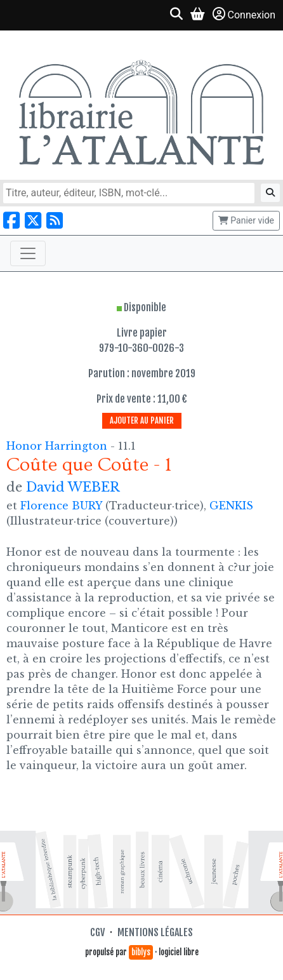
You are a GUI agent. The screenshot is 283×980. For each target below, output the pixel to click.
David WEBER (73, 487)
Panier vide (246, 220)
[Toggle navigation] (28, 253)
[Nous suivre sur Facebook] (11, 221)
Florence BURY (61, 506)
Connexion (244, 14)
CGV (97, 932)
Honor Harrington (58, 446)
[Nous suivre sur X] (33, 221)
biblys (141, 952)
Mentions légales (155, 932)
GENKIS (231, 506)
